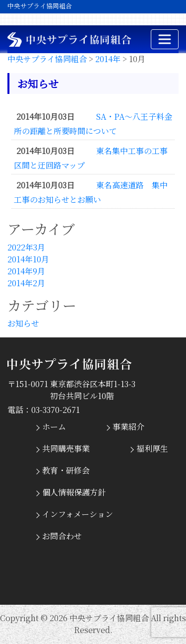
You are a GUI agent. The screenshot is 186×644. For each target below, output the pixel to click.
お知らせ (23, 323)
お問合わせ (62, 536)
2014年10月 (28, 259)
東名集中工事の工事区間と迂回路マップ (91, 158)
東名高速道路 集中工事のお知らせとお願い (91, 192)
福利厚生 (152, 448)
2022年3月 (26, 247)
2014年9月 (26, 271)
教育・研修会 (66, 470)
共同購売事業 (66, 448)
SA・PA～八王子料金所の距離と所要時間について (93, 124)
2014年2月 (26, 283)
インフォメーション (78, 514)
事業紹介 (128, 427)
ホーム (54, 427)
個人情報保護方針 (74, 492)
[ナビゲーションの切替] (165, 39)
